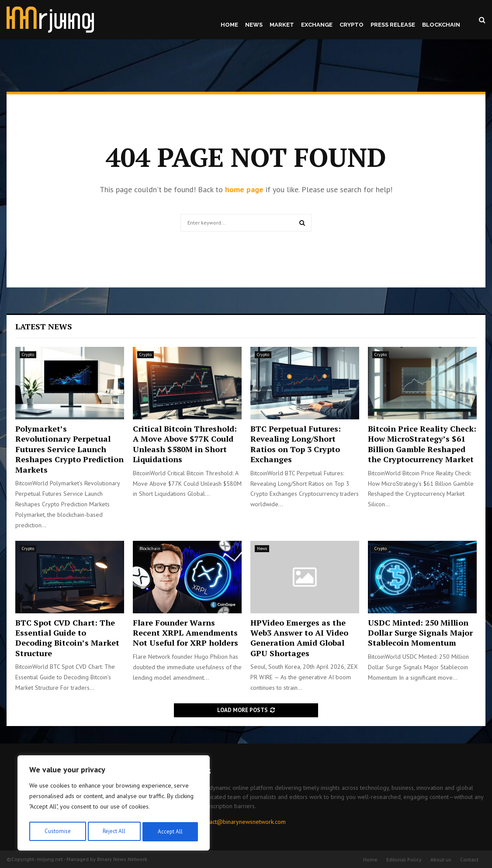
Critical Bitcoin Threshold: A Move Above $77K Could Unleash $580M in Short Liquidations (185, 444)
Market (282, 25)
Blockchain (441, 25)
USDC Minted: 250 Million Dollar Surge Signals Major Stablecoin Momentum (420, 633)
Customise (57, 832)
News (254, 25)
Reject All (114, 832)
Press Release (393, 25)
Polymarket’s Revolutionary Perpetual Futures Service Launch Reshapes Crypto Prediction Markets (69, 449)
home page (244, 189)
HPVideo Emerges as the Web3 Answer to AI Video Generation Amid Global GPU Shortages (299, 638)
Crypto (352, 25)
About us (441, 859)
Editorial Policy (404, 859)
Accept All (171, 832)
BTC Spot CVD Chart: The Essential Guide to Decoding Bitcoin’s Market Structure (67, 638)
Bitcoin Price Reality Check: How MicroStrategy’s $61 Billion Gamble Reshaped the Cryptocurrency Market (422, 444)
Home (229, 25)
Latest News (44, 326)
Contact (469, 859)
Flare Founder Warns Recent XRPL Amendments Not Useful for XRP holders (185, 633)
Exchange (317, 25)
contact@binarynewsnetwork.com (242, 822)
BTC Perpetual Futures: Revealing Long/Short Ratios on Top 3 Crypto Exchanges (296, 444)
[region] (114, 805)
